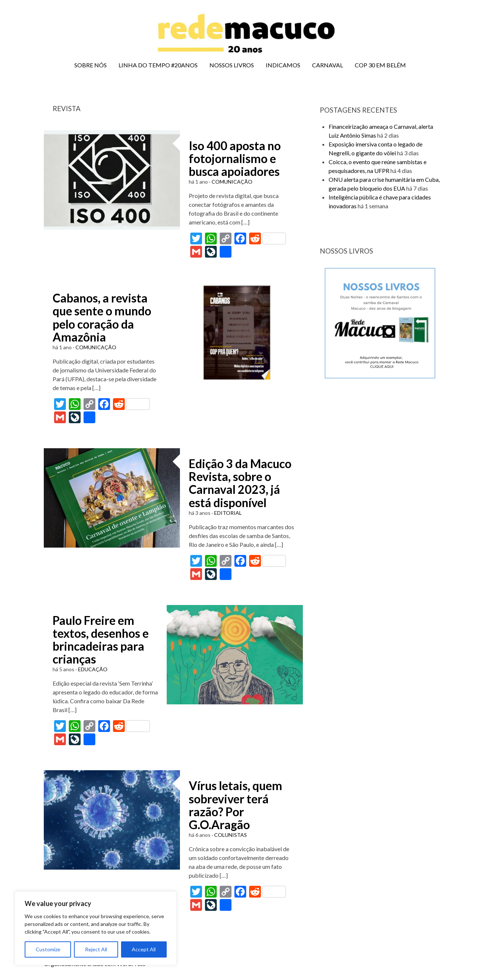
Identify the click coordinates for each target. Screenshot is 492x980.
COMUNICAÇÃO (232, 182)
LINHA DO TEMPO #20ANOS (158, 65)
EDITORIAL (228, 513)
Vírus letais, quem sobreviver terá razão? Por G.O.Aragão (236, 805)
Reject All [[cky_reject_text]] (96, 949)
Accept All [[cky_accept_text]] (144, 949)
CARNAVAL (328, 65)
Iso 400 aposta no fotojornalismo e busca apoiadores (235, 158)
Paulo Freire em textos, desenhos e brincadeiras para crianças (101, 640)
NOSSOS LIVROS (232, 65)
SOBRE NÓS (91, 65)
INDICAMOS (283, 65)
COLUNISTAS (231, 835)
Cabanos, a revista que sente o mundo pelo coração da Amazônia (102, 317)
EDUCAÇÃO (93, 669)
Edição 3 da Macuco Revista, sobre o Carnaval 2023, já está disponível (240, 483)
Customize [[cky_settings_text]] (48, 949)
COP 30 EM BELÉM (380, 65)
